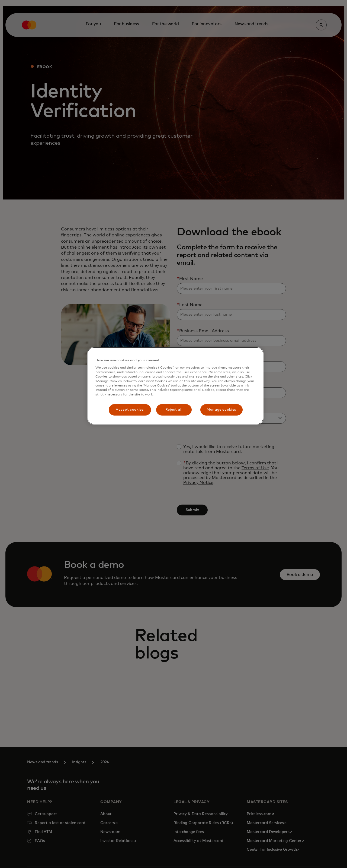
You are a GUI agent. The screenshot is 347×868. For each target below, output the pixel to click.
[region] (175, 386)
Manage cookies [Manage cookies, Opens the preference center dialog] (221, 410)
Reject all (174, 410)
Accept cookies (130, 410)
